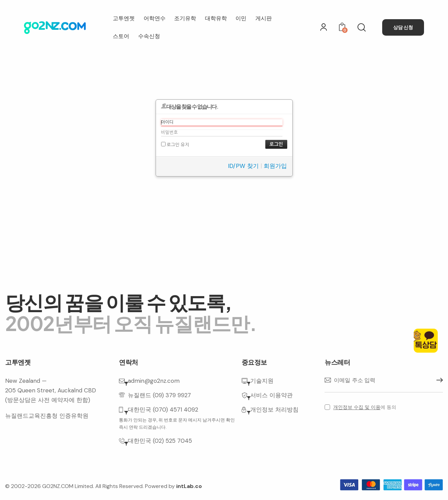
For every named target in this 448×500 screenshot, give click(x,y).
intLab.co (189, 486)
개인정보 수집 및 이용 (357, 407)
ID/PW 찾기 (243, 166)
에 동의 (365, 407)
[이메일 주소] (384, 380)
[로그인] (324, 27)
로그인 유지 (175, 144)
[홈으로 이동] (55, 28)
